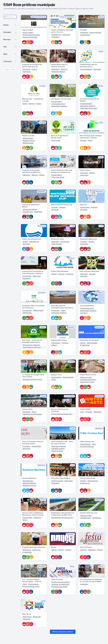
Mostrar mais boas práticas (63, 632)
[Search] (10, 17)
